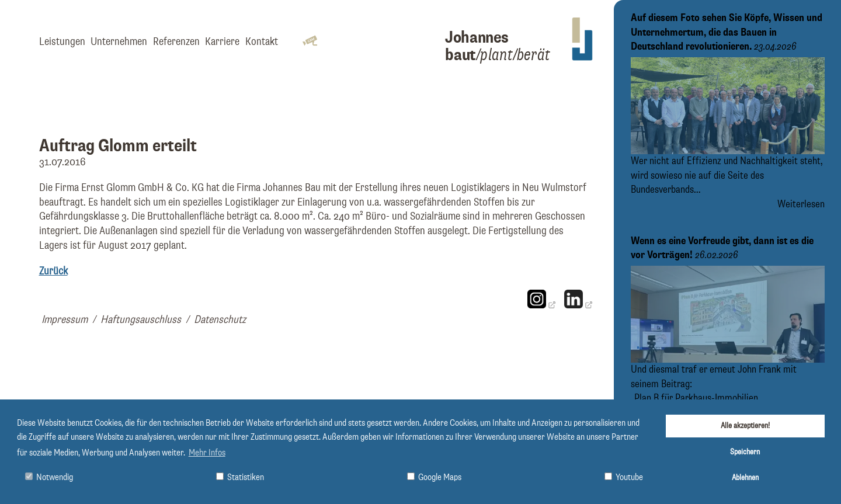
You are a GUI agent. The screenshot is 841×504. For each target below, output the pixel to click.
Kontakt (262, 42)
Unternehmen (119, 42)
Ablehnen (745, 478)
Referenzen (176, 42)
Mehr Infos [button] (207, 453)
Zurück (53, 271)
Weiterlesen (801, 204)
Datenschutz (220, 320)
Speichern (745, 452)
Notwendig (49, 477)
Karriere (222, 42)
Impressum (65, 320)
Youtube (624, 477)
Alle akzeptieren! (745, 426)
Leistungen (62, 42)
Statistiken (240, 477)
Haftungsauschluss (141, 320)
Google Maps (434, 477)
